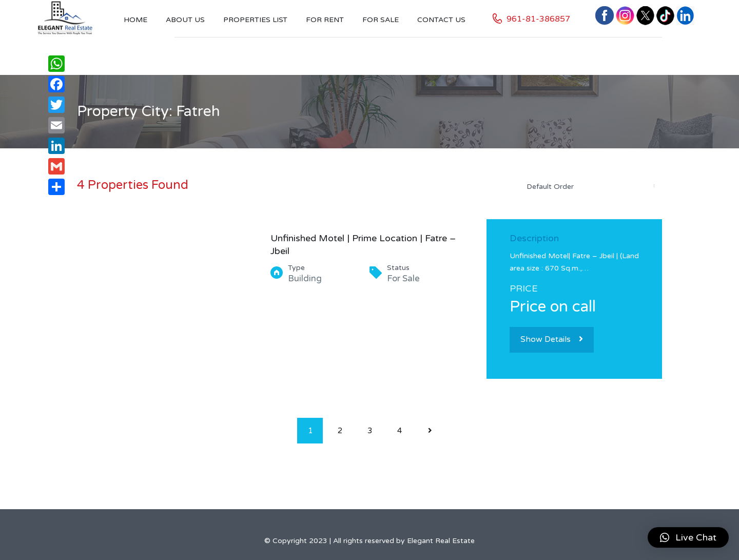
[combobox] (590, 186)
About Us (185, 20)
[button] (688, 537)
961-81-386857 (538, 19)
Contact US (441, 20)
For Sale (381, 20)
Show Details (552, 339)
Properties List (255, 20)
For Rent (325, 20)
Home (135, 20)
